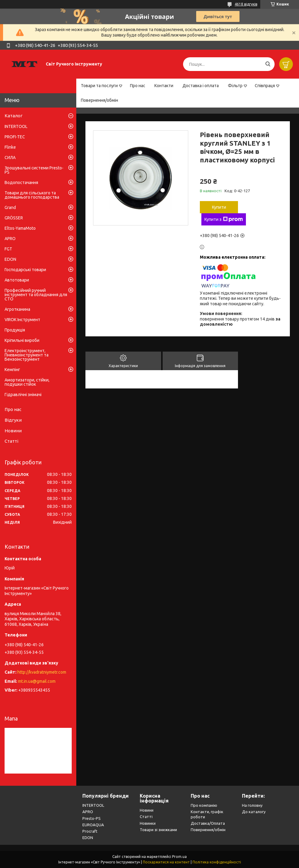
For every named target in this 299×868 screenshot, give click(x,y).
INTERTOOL (16, 126)
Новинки (148, 823)
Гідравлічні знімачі (23, 395)
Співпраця (265, 86)
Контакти (164, 86)
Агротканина (17, 309)
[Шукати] (268, 64)
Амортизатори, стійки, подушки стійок (27, 382)
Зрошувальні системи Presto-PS (34, 170)
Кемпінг (12, 370)
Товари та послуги (99, 86)
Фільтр (235, 86)
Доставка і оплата (201, 86)
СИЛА (10, 158)
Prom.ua (179, 857)
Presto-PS (92, 818)
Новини (13, 431)
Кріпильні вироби (22, 340)
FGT (8, 249)
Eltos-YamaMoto (20, 228)
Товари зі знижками (158, 830)
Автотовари (17, 280)
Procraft (90, 831)
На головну (252, 805)
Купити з (224, 219)
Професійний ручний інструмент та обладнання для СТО (36, 295)
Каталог (14, 116)
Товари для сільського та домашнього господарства (32, 195)
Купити (219, 207)
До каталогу (254, 812)
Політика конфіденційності (217, 862)
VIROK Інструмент (22, 320)
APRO (10, 239)
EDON (10, 259)
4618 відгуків (246, 4)
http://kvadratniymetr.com (42, 672)
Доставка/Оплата (208, 823)
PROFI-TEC (15, 137)
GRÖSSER (14, 218)
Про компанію (204, 805)
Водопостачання (21, 182)
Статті (11, 441)
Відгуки (13, 420)
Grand (10, 207)
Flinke (10, 147)
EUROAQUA (93, 825)
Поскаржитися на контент (166, 862)
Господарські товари (25, 270)
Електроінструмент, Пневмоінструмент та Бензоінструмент (27, 355)
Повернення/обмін (99, 100)
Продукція (15, 330)
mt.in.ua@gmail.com (37, 681)
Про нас (138, 86)
